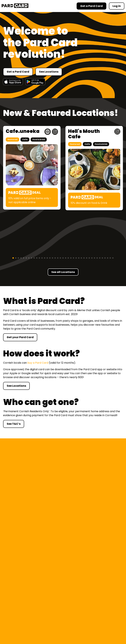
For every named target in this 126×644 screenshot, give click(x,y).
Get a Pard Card (18, 72)
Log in (117, 6)
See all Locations (63, 272)
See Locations (49, 72)
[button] (13, 258)
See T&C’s (14, 424)
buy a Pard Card (38, 363)
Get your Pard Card (20, 337)
